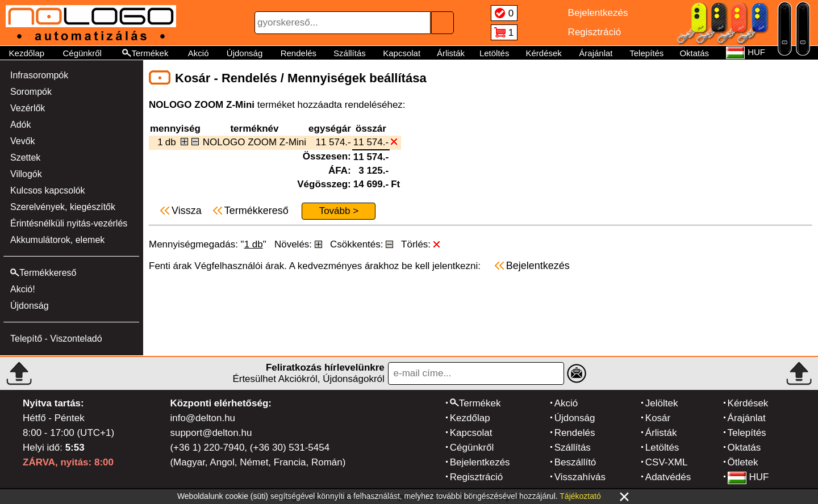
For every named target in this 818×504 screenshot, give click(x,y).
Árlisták (451, 53)
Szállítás (350, 53)
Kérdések (543, 53)
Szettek (25, 157)
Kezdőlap (27, 53)
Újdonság (245, 53)
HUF (748, 477)
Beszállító (575, 462)
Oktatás (694, 53)
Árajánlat (596, 53)
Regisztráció (477, 477)
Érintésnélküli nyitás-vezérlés (69, 223)
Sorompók (31, 92)
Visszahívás (580, 477)
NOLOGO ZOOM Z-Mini (254, 142)
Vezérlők (28, 108)
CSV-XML (667, 462)
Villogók (26, 174)
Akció (199, 53)
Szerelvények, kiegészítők (63, 207)
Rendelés (299, 53)
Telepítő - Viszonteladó (56, 339)
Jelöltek (662, 403)
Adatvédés (668, 477)
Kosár (658, 418)
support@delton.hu (211, 433)
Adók (20, 125)
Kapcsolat (402, 53)
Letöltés (494, 53)
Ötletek (743, 462)
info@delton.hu (203, 418)
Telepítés (646, 53)
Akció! (23, 289)
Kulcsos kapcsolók (48, 190)
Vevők (23, 141)
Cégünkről (82, 53)
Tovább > (339, 211)
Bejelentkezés (480, 462)
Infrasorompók (39, 75)
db (171, 142)
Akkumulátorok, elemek (57, 240)
